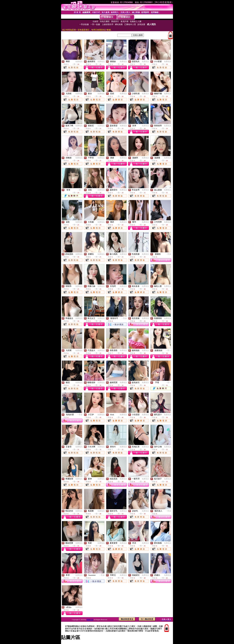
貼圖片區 (90, 620)
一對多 (168, 254)
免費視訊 (79, 62)
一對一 (80, 190)
